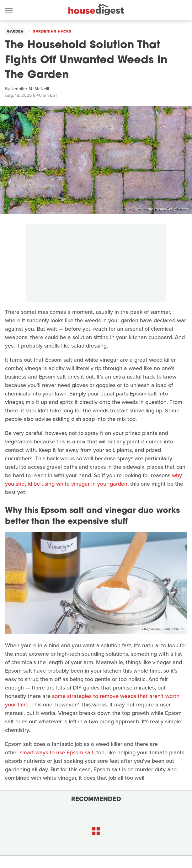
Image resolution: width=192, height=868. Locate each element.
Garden (15, 31)
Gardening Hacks (52, 31)
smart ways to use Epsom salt (57, 752)
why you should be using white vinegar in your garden (93, 480)
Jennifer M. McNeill (30, 89)
